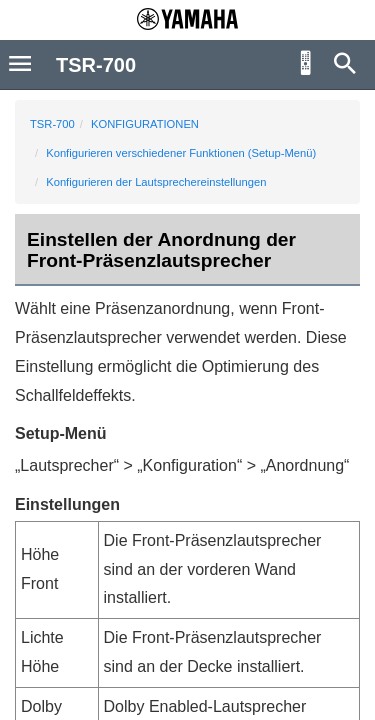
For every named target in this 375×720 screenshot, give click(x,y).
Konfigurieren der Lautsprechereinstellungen (156, 182)
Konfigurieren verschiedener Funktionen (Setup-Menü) (181, 153)
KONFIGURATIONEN (145, 124)
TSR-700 (52, 124)
